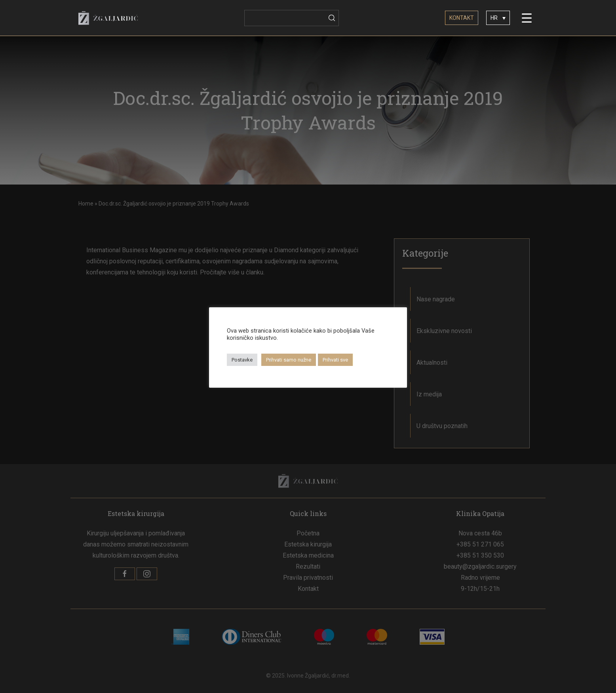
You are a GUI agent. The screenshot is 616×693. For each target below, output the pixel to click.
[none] (498, 18)
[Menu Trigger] (527, 18)
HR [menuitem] (494, 18)
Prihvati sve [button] (335, 360)
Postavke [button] (242, 360)
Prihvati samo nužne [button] (289, 360)
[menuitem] (498, 18)
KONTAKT (462, 18)
